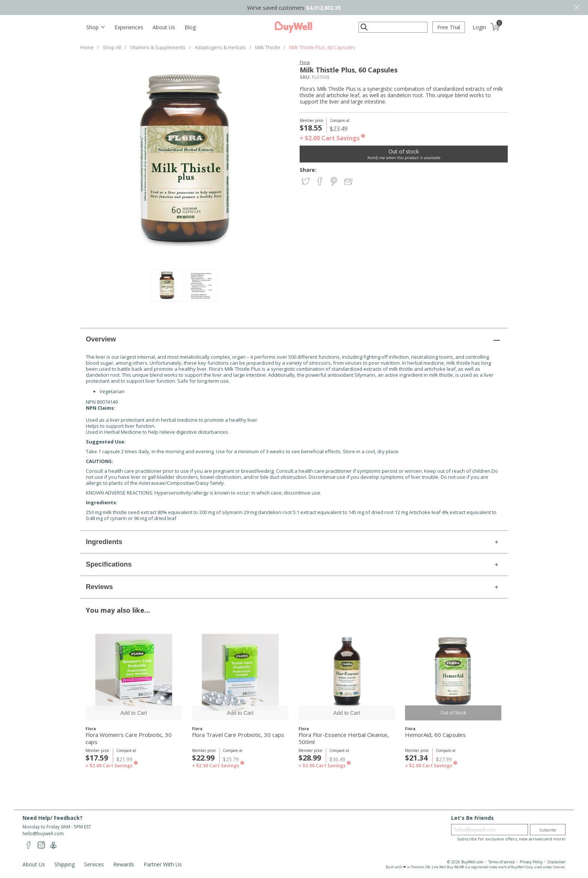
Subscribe (548, 830)
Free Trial (449, 27)
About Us (164, 27)
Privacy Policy (531, 862)
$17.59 (97, 758)
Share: (308, 170)
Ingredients (104, 542)
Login (479, 27)
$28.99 (310, 758)
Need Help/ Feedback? (52, 818)
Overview (101, 339)
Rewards (124, 864)
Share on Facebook (320, 182)
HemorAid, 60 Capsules (435, 735)
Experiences (129, 27)
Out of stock (404, 151)
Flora (305, 62)
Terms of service (502, 862)
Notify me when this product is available (404, 158)
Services (94, 864)
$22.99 (203, 758)
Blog (190, 27)
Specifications (109, 564)
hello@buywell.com (43, 834)
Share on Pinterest (335, 182)
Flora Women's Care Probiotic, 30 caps (129, 738)
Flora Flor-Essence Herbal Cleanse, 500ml (344, 738)
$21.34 (416, 758)
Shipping (64, 864)
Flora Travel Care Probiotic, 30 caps (238, 735)
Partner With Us (163, 864)
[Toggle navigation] (95, 27)
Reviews (99, 587)
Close (577, 8)
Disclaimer (556, 862)
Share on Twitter (306, 182)
